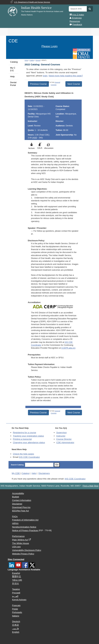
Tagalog (16, 589)
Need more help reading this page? (66, 76)
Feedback (77, 24)
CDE (13, 41)
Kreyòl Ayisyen (19, 600)
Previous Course (38, 84)
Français (16, 605)
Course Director (64, 439)
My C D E (13, 69)
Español (16, 573)
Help (12, 76)
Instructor (61, 436)
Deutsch (16, 621)
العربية (15, 596)
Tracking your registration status (28, 436)
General (38, 60)
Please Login (50, 46)
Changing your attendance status (29, 442)
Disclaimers (44, 473)
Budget (16, 497)
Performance (18, 536)
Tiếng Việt (17, 580)
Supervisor (61, 433)
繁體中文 (17, 577)
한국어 (15, 584)
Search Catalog (17, 465)
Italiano (16, 616)
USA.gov (16, 547)
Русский (16, 593)
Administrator (65, 442)
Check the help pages (23, 454)
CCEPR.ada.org (68, 348)
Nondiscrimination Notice (24, 527)
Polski (15, 609)
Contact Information (22, 500)
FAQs (15, 516)
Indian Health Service (36, 8)
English (16, 632)
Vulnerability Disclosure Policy (27, 550)
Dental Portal (13, 84)
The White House (20, 543)
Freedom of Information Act (25, 520)
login (45, 76)
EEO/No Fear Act (20, 511)
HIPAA (15, 523)
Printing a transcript (22, 439)
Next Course (74, 84)
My (16, 473)
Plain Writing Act (20, 540)
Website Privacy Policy (23, 554)
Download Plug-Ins (21, 507)
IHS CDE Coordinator (29, 457)
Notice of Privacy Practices (25, 530)
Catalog (14, 62)
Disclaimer (17, 504)
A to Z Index (78, 15)
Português (17, 612)
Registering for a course (24, 433)
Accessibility (18, 493)
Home (26, 60)
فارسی (15, 629)
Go (57, 465)
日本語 (15, 625)
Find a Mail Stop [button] (90, 486)
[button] (90, 9)
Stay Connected (16, 559)
